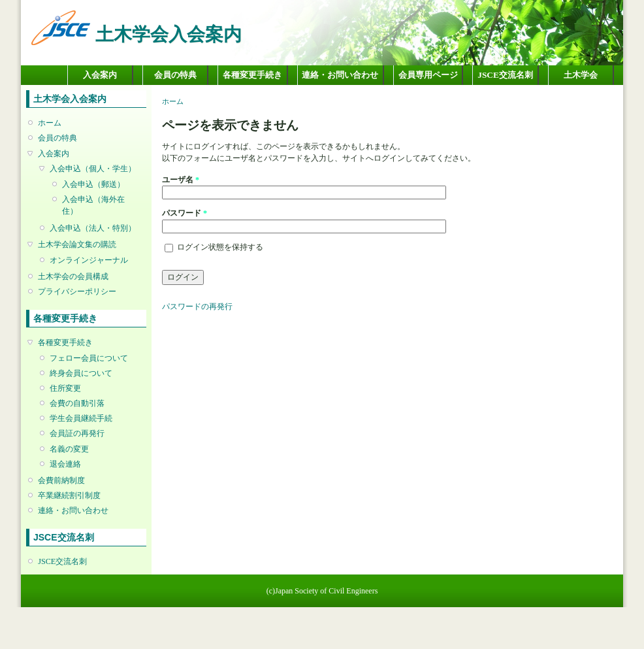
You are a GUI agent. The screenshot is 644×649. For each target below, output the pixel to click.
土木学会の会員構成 (73, 276)
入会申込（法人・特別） (93, 228)
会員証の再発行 (77, 433)
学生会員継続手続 (81, 418)
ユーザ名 (181, 180)
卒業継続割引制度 (69, 495)
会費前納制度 (61, 480)
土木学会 (581, 75)
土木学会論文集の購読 (77, 244)
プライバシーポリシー (77, 291)
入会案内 (100, 75)
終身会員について (81, 373)
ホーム (50, 123)
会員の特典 (175, 75)
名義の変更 (69, 449)
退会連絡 (65, 464)
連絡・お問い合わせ (340, 75)
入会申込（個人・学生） (93, 169)
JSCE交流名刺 (505, 75)
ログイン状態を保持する (220, 247)
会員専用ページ (428, 75)
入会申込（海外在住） (93, 205)
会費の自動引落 (77, 403)
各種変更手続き (252, 75)
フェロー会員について (89, 358)
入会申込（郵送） (93, 184)
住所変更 (65, 388)
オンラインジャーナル (89, 260)
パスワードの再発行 (197, 307)
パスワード (185, 213)
